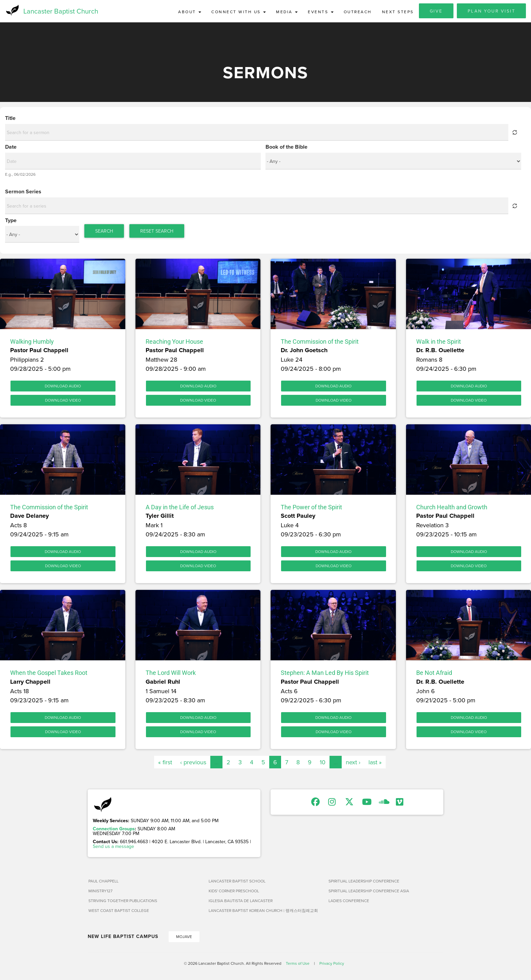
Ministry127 (100, 892)
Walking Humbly (32, 343)
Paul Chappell (103, 882)
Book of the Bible (286, 148)
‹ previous (193, 763)
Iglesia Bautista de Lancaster (241, 902)
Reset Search (157, 232)
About (190, 12)
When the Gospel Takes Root (49, 674)
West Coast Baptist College (119, 912)
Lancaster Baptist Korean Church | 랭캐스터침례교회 (263, 912)
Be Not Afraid (434, 674)
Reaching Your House (174, 343)
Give (436, 11)
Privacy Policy (332, 965)
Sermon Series (23, 193)
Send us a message (113, 848)
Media (287, 12)
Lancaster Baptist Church (61, 12)
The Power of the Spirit (311, 508)
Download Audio (63, 387)
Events (321, 12)
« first (165, 763)
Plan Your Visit (492, 11)
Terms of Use (298, 965)
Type (11, 222)
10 (323, 763)
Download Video (63, 401)
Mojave (184, 938)
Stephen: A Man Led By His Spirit (325, 674)
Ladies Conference (349, 902)
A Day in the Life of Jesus (180, 508)
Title (10, 120)
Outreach (358, 12)
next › (353, 763)
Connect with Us (239, 12)
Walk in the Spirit (439, 343)
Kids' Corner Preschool (234, 892)
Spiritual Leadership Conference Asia (369, 892)
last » (375, 763)
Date (11, 148)
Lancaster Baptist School (237, 882)
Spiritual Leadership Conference (364, 882)
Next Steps (398, 12)
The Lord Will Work (171, 674)
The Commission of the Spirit (320, 343)
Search (104, 232)
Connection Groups (114, 830)
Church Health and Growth (452, 508)
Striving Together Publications (123, 902)
